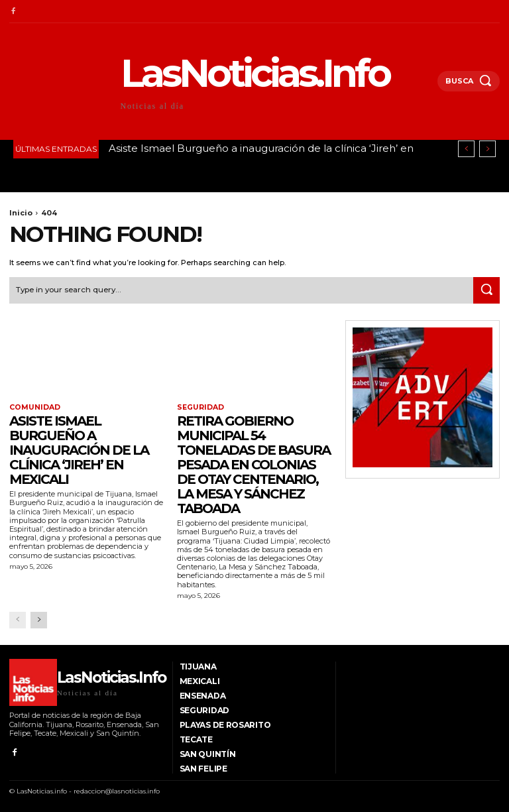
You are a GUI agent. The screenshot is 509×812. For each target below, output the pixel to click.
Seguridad (199, 407)
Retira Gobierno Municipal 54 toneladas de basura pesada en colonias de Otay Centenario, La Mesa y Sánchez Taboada (254, 463)
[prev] (466, 149)
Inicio (21, 213)
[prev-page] (18, 618)
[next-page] (39, 618)
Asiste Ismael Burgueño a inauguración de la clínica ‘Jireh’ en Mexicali (79, 449)
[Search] (486, 289)
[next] (487, 149)
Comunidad (33, 407)
